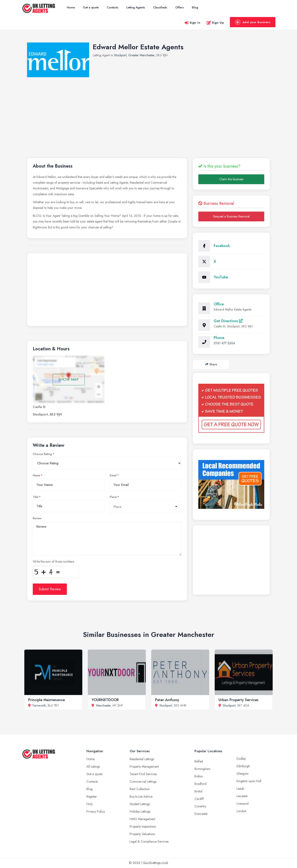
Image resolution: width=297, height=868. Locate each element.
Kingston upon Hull (249, 781)
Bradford (200, 784)
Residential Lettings (142, 759)
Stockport (120, 55)
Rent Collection (140, 789)
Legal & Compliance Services (149, 841)
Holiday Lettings (140, 811)
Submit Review (50, 589)
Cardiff (199, 799)
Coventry (200, 806)
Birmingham (202, 769)
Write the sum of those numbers (53, 561)
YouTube (221, 277)
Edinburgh (243, 766)
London (242, 811)
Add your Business (252, 22)
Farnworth (39, 705)
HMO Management (142, 819)
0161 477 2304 (224, 343)
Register (92, 796)
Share (211, 364)
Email (113, 475)
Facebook (222, 246)
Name (36, 475)
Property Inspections (143, 826)
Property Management (144, 767)
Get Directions (228, 321)
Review (37, 518)
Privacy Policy (96, 811)
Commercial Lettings (143, 781)
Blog (195, 7)
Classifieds (160, 7)
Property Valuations (142, 834)
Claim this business (231, 179)
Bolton (199, 776)
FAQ (89, 804)
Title (35, 497)
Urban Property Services (238, 700)
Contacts (113, 7)
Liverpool (243, 804)
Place (113, 497)
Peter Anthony (167, 700)
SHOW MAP (69, 380)
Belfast (199, 761)
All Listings (93, 767)
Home (71, 7)
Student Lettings (140, 804)
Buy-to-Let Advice (141, 796)
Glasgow (243, 774)
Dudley (241, 759)
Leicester (242, 796)
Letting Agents (136, 7)
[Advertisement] (107, 291)
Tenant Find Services (143, 774)
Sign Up (215, 23)
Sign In (192, 23)
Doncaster (201, 814)
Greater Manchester (141, 55)
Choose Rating (42, 454)
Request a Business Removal (231, 216)
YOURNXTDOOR (105, 700)
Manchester (103, 705)
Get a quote (91, 7)
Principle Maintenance (47, 700)
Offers (180, 7)
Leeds (240, 789)
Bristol (198, 791)
